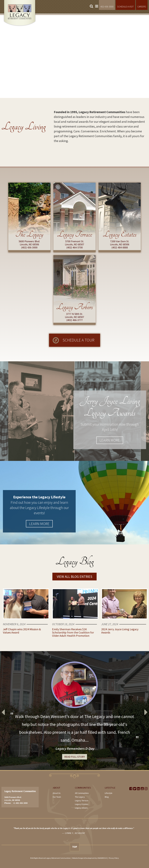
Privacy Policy (114, 858)
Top (75, 847)
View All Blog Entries (74, 577)
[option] (74, 711)
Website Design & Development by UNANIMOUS (89, 858)
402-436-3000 (107, 7)
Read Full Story (75, 757)
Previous (3, 711)
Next (146, 711)
